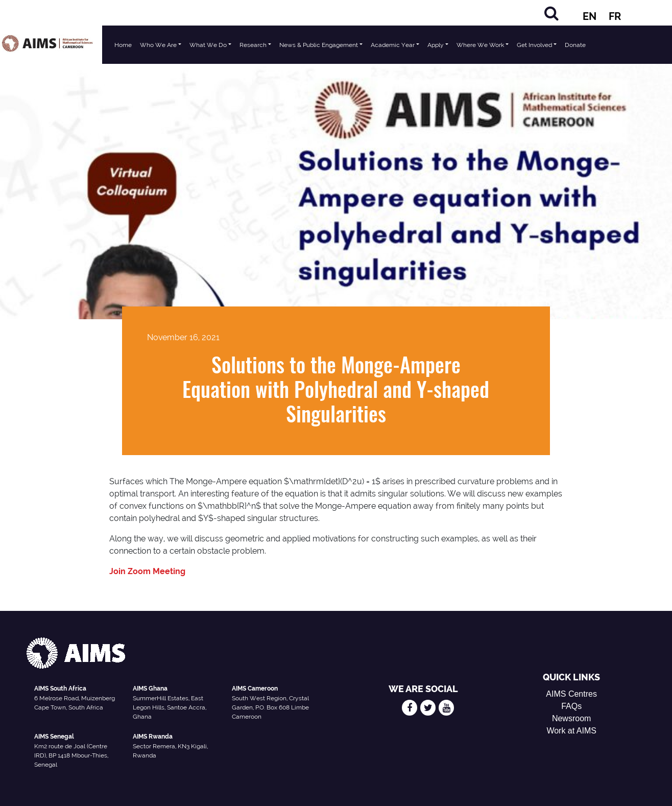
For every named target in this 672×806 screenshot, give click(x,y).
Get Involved (534, 45)
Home (123, 45)
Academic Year (393, 45)
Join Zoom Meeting (147, 571)
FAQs (571, 706)
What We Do (208, 45)
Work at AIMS (571, 731)
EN (590, 16)
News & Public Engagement (319, 45)
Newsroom (571, 718)
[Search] (551, 13)
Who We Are (158, 45)
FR (615, 16)
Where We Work (480, 45)
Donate (575, 45)
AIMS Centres (571, 694)
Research (253, 45)
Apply (436, 45)
